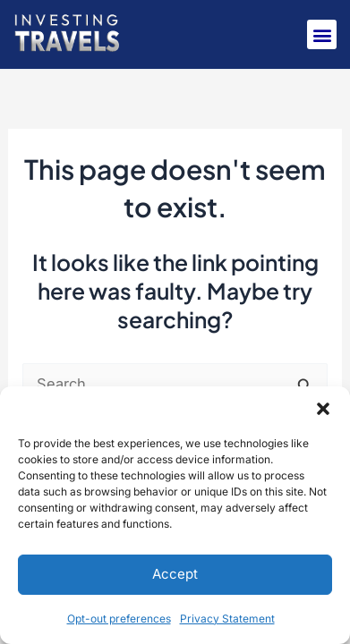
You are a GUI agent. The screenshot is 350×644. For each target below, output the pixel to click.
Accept (175, 574)
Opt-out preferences (119, 619)
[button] (323, 409)
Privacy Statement (227, 619)
